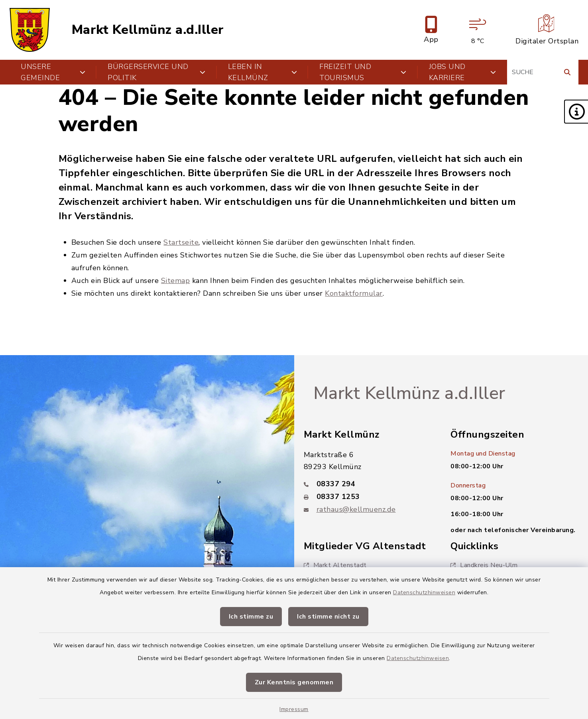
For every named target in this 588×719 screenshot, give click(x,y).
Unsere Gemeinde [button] (53, 72)
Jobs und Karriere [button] (463, 72)
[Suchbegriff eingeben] (543, 72)
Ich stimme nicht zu (328, 617)
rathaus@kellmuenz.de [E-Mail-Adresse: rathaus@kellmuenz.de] (356, 509)
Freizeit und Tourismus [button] (363, 72)
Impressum (294, 709)
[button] (576, 112)
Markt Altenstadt (335, 565)
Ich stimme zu (251, 617)
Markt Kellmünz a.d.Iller (148, 30)
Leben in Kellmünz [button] (263, 72)
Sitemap (176, 281)
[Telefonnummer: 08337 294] (368, 484)
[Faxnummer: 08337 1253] (368, 497)
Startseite (181, 242)
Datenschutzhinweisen (424, 592)
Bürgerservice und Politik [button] (156, 72)
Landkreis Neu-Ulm (484, 565)
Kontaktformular (354, 293)
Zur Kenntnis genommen (294, 682)
